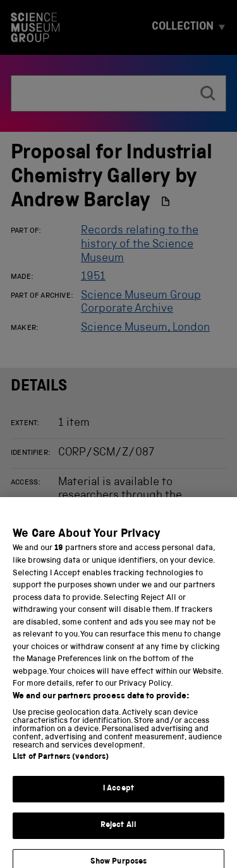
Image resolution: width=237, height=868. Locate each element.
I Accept (118, 795)
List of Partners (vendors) (61, 764)
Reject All (118, 831)
